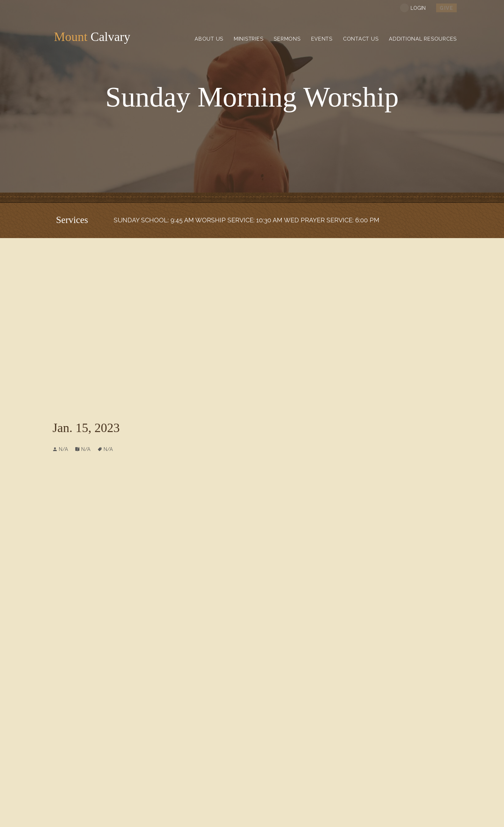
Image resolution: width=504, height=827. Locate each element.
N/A (86, 449)
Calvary (93, 38)
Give (446, 8)
